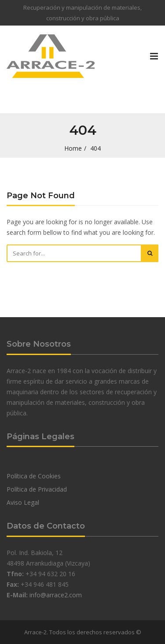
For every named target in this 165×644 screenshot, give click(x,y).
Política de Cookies (34, 476)
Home (73, 148)
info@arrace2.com (56, 595)
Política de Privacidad (37, 489)
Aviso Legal (23, 502)
